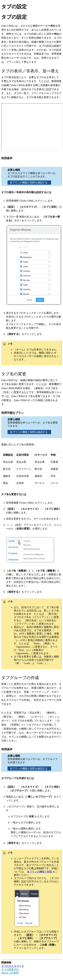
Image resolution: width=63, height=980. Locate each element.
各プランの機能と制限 (40, 872)
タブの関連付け (10, 969)
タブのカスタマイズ (13, 966)
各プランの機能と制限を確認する (29, 183)
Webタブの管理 (10, 973)
